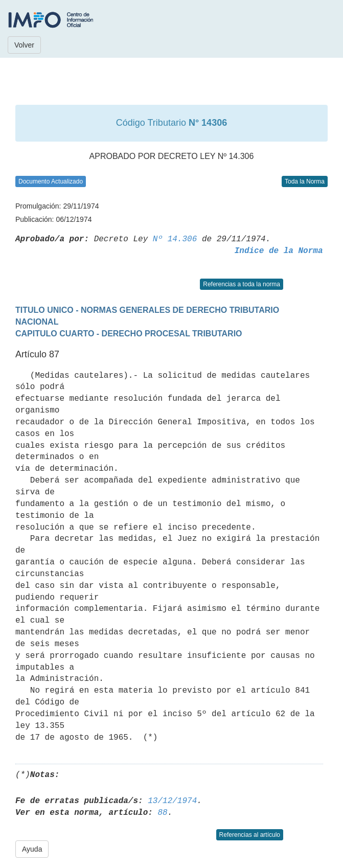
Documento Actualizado (51, 181)
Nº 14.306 (175, 239)
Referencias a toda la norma (242, 284)
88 (162, 813)
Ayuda (32, 849)
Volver (24, 45)
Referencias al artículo (250, 835)
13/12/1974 (172, 801)
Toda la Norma (305, 181)
